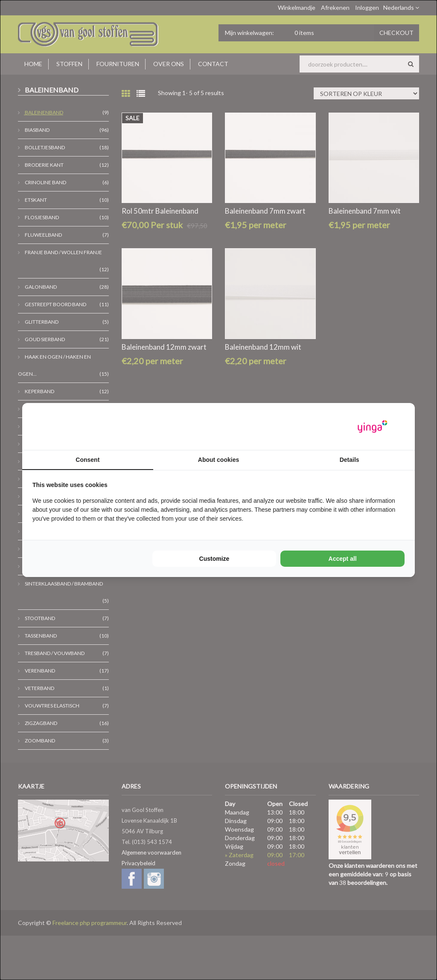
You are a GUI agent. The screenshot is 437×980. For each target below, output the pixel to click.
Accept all (343, 559)
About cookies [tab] (218, 460)
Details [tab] (350, 460)
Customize (214, 559)
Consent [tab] (87, 460)
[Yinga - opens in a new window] (373, 427)
